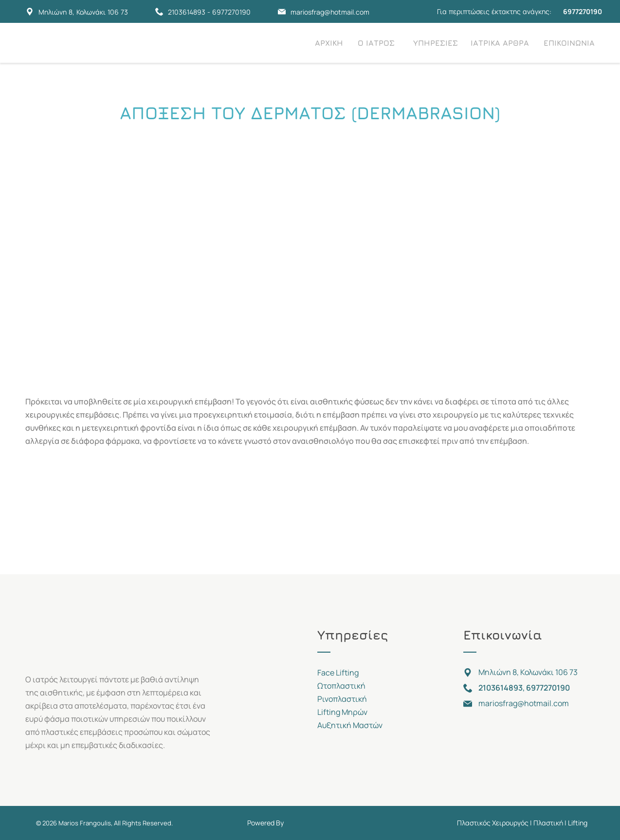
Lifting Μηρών (342, 712)
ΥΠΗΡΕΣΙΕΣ (436, 43)
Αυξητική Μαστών (350, 725)
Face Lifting (338, 673)
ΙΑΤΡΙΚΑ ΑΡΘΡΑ (500, 43)
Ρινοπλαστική (342, 699)
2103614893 (187, 12)
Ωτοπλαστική (341, 686)
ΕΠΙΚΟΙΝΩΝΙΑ (569, 43)
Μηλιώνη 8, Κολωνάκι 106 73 (83, 12)
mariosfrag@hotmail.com (330, 12)
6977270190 (231, 12)
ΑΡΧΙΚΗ (329, 43)
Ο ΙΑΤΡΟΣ (376, 43)
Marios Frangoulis (85, 823)
